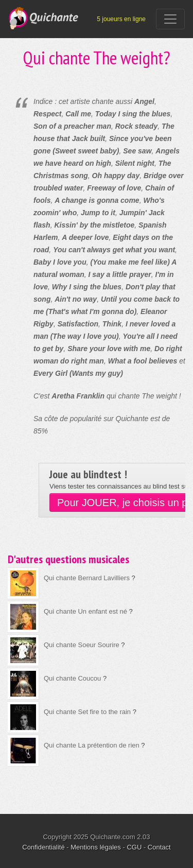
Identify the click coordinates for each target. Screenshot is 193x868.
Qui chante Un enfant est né (85, 611)
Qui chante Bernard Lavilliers (87, 578)
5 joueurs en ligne (121, 19)
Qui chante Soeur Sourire (82, 645)
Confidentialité (43, 847)
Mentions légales (96, 847)
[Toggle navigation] (170, 19)
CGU (134, 847)
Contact (159, 847)
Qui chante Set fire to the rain (87, 712)
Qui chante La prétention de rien (92, 745)
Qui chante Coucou (72, 678)
